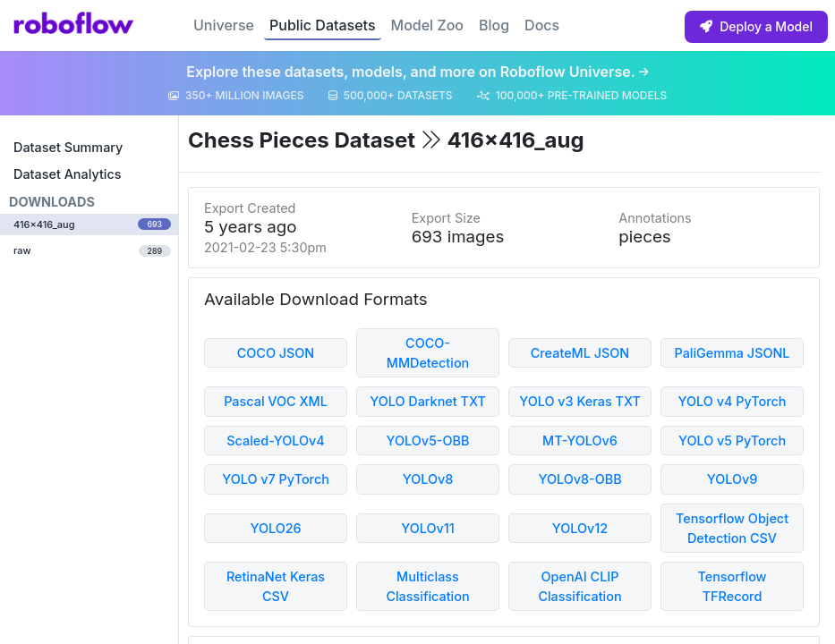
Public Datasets (323, 25)
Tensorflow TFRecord (732, 586)
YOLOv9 (733, 479)
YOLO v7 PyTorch (276, 479)
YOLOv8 (428, 479)
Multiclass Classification (427, 586)
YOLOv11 (428, 528)
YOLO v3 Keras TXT (580, 401)
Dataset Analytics (67, 174)
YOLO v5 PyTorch (732, 441)
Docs (542, 25)
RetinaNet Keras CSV (276, 586)
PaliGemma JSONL (732, 353)
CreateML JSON (580, 353)
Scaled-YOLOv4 (275, 441)
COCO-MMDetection (428, 353)
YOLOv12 (580, 528)
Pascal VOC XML (276, 401)
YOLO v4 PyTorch (733, 401)
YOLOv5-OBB (428, 441)
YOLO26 (275, 528)
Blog (494, 25)
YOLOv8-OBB (579, 479)
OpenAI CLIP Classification (579, 586)
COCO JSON (276, 353)
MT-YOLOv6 (580, 441)
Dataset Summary (68, 147)
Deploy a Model (756, 26)
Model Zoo (427, 25)
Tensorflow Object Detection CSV (732, 528)
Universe (224, 25)
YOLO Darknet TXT (428, 401)
